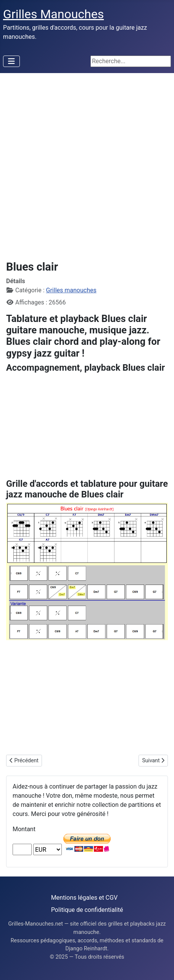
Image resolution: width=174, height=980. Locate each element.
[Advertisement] (87, 164)
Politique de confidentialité (87, 910)
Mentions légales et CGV (84, 898)
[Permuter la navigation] (11, 61)
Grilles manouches (71, 290)
